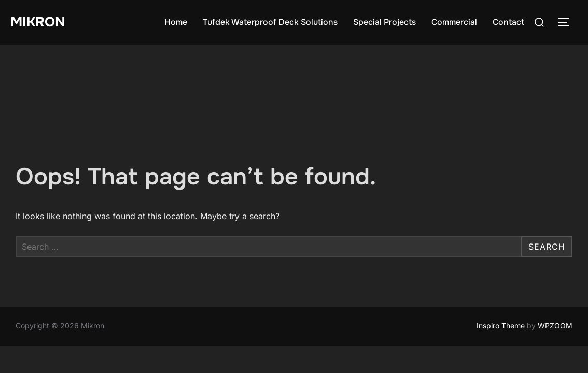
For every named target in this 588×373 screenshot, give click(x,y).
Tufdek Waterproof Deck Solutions (270, 22)
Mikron (38, 22)
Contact (508, 22)
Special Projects (384, 22)
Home (176, 22)
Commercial (454, 22)
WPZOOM (555, 281)
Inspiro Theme (501, 281)
